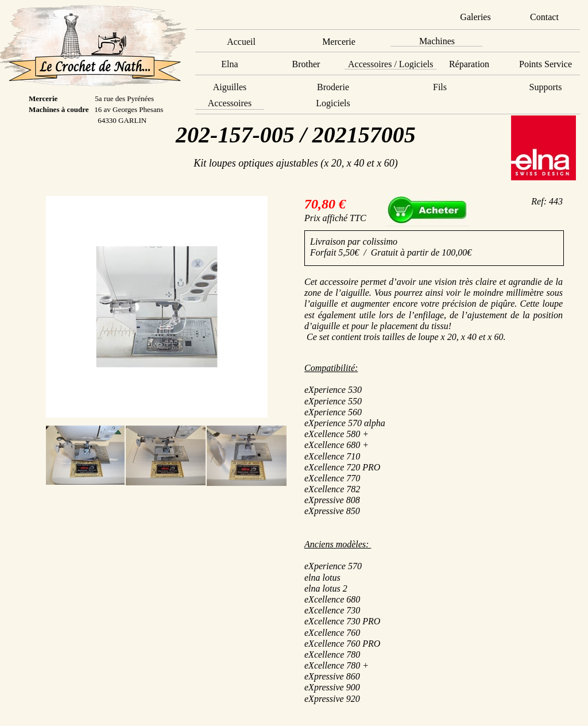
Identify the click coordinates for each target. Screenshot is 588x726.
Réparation (469, 64)
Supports (546, 87)
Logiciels (333, 103)
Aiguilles (230, 87)
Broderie (333, 87)
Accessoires (230, 103)
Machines (437, 41)
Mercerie (339, 42)
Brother (306, 64)
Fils (440, 87)
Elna (229, 64)
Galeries (475, 17)
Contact (544, 17)
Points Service (546, 64)
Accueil (241, 42)
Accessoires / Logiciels (390, 64)
